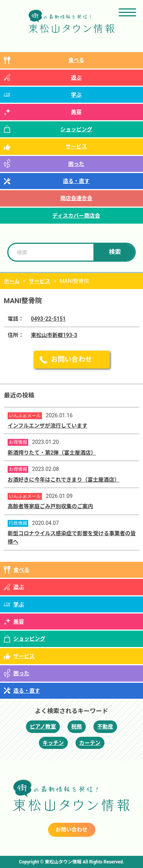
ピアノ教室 (43, 727)
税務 (77, 727)
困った (76, 164)
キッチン (53, 743)
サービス (76, 146)
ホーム (12, 281)
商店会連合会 (76, 198)
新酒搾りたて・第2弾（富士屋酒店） (52, 453)
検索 (115, 252)
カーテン (90, 743)
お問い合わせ (72, 359)
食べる (76, 60)
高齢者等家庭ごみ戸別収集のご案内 (50, 506)
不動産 (105, 727)
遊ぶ (76, 78)
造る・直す (76, 181)
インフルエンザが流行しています (47, 426)
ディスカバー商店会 (76, 216)
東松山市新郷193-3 (54, 335)
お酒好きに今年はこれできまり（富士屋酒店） (64, 480)
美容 (76, 112)
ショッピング (76, 129)
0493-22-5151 (48, 319)
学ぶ (76, 95)
